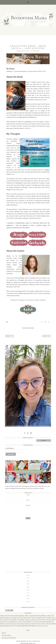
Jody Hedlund (35, 51)
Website (42, 299)
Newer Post (10, 335)
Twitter (36, 299)
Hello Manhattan (34, 640)
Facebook (15, 299)
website (27, 128)
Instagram (22, 299)
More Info (42, 71)
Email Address (10, 447)
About (4, 632)
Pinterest (30, 299)
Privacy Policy (6, 634)
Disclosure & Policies (8, 637)
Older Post (46, 335)
